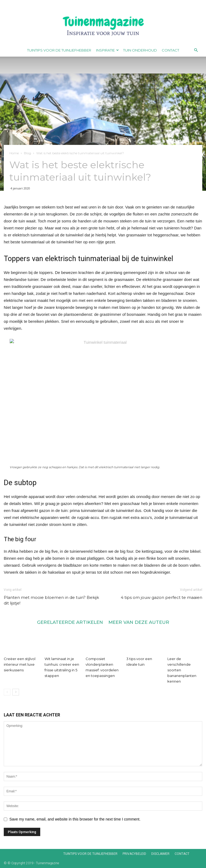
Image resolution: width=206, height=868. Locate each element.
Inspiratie (107, 50)
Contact (170, 50)
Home (14, 153)
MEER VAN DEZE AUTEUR (139, 622)
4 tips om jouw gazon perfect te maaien (161, 597)
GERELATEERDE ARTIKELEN (70, 622)
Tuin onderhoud (140, 50)
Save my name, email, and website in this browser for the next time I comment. (75, 819)
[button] (196, 50)
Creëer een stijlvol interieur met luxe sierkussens (20, 664)
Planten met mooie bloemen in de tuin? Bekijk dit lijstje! (51, 600)
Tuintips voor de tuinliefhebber (59, 50)
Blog (27, 153)
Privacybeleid (134, 854)
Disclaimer (160, 854)
